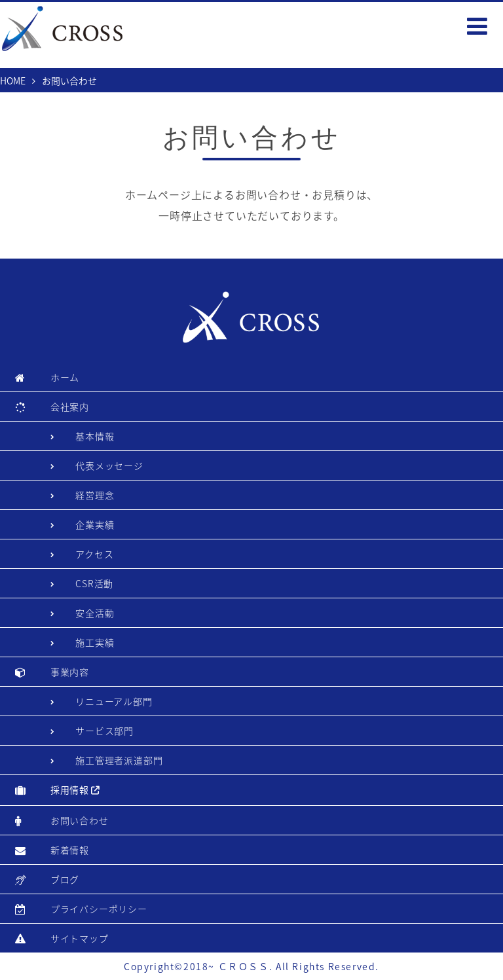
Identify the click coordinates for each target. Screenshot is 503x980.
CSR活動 (94, 583)
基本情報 (95, 436)
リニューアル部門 (114, 701)
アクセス (94, 554)
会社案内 (70, 407)
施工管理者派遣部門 (119, 760)
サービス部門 (104, 731)
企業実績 (95, 524)
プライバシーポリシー (99, 909)
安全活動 (95, 613)
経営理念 (95, 495)
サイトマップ (80, 938)
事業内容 (70, 672)
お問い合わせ (80, 820)
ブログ (65, 879)
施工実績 (95, 642)
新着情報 (70, 850)
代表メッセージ (109, 465)
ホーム (65, 377)
